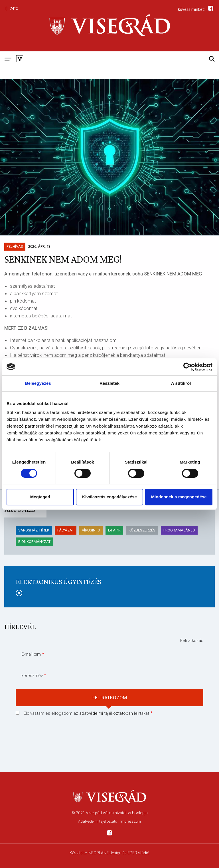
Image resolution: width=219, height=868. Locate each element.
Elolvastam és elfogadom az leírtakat (86, 713)
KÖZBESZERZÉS (142, 530)
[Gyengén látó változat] (20, 59)
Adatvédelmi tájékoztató (98, 821)
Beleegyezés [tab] (38, 383)
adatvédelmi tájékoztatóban (106, 713)
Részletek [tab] (109, 383)
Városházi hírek (34, 530)
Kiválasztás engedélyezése (109, 497)
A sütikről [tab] (181, 383)
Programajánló (179, 530)
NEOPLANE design (105, 853)
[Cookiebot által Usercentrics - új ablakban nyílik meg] (187, 367)
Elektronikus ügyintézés (58, 582)
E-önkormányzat (34, 542)
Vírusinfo (91, 530)
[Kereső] (212, 59)
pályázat (66, 530)
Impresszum (131, 821)
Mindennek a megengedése (179, 497)
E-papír (114, 530)
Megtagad (40, 497)
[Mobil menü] (8, 59)
